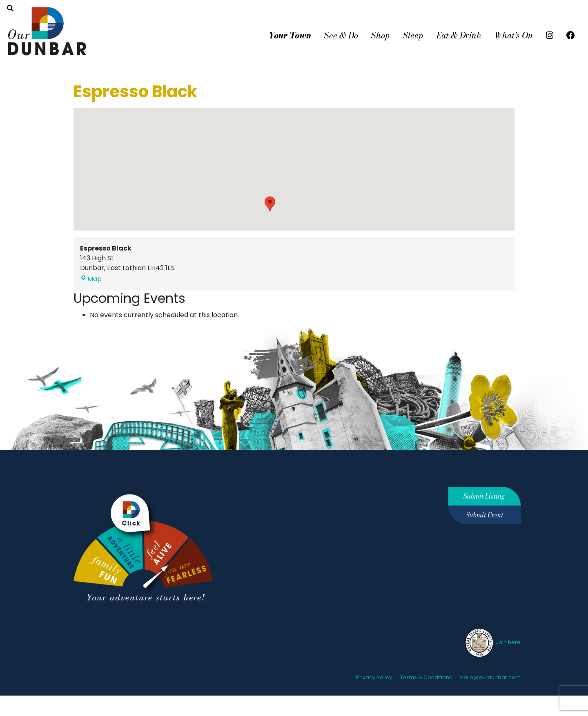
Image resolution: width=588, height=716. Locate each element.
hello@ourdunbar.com (490, 677)
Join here (492, 642)
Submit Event (484, 515)
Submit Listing (484, 496)
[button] (270, 204)
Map (91, 279)
